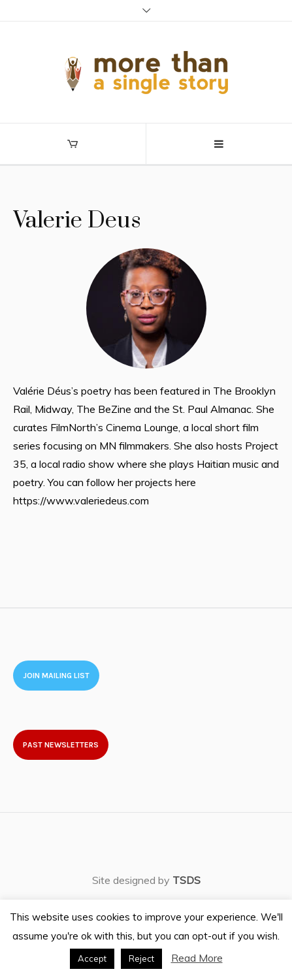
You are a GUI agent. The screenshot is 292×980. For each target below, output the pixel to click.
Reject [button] (141, 958)
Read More (197, 958)
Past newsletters (61, 745)
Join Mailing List (56, 676)
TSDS (187, 880)
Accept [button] (92, 958)
